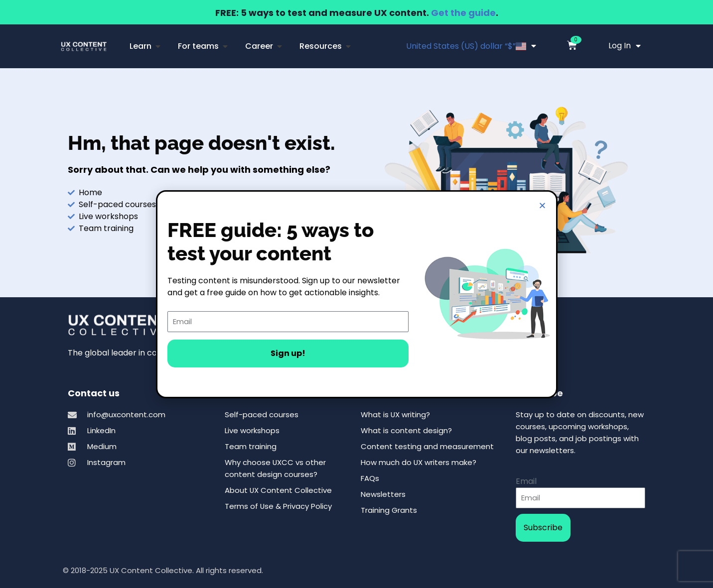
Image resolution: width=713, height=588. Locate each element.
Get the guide (463, 13)
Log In (625, 46)
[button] (542, 205)
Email (526, 481)
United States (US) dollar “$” (471, 46)
